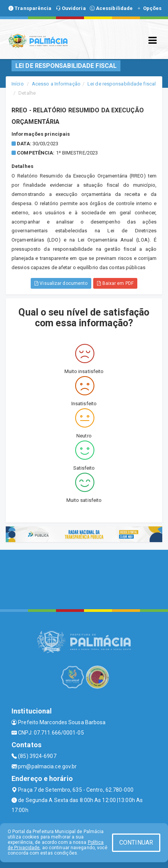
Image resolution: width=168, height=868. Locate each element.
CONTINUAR (136, 843)
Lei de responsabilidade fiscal (122, 84)
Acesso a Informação (56, 84)
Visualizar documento (61, 283)
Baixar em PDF (115, 283)
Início (18, 84)
